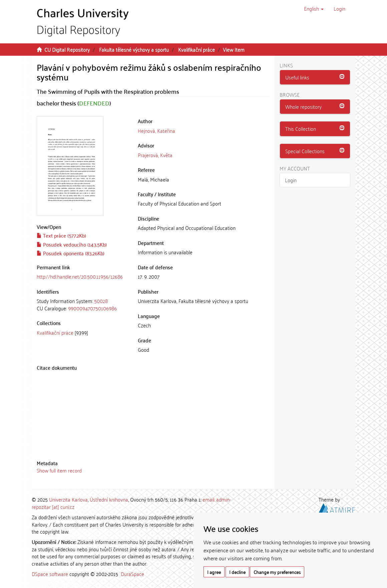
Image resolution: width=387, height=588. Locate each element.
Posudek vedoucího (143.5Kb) (72, 244)
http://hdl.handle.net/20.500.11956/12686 (80, 276)
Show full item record (59, 470)
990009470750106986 (92, 308)
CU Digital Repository (67, 49)
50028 (101, 301)
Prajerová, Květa (155, 155)
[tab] (82, 305)
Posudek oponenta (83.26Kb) (71, 253)
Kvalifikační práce (197, 49)
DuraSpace (132, 574)
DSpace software (50, 574)
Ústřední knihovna (109, 499)
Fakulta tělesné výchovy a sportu (134, 49)
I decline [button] (237, 572)
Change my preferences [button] (277, 572)
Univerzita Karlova (68, 499)
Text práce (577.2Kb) (61, 235)
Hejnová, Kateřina (156, 130)
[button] (314, 8)
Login (291, 180)
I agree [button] (214, 572)
